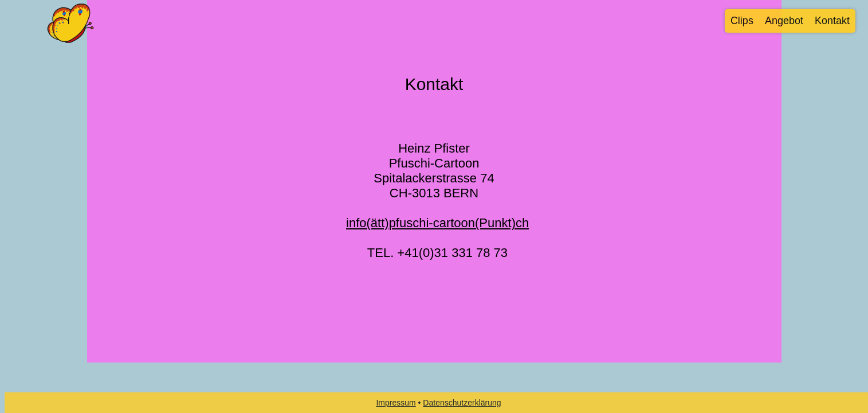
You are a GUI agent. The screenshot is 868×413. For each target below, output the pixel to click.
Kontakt (832, 21)
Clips (742, 21)
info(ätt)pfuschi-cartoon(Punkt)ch (437, 223)
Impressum (396, 403)
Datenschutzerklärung (462, 403)
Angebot (784, 21)
